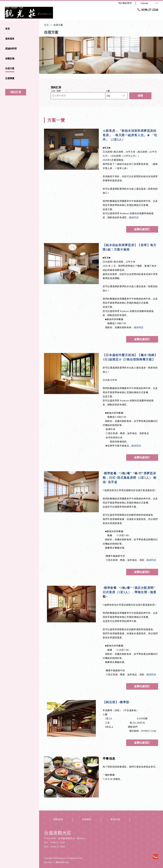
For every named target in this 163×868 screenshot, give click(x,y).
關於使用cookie (63, 862)
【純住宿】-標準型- (117, 702)
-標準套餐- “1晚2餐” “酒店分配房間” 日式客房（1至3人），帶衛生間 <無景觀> (130, 592)
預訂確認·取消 (125, 3)
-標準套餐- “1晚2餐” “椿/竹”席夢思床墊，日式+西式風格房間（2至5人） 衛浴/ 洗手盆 (130, 478)
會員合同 (115, 819)
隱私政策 (58, 819)
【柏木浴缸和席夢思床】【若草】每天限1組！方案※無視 (130, 247)
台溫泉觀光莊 (58, 833)
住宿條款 (87, 819)
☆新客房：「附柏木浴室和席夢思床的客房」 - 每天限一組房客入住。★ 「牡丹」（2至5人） (130, 135)
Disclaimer (48, 862)
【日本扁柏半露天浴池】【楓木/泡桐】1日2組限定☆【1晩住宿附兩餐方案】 (130, 357)
